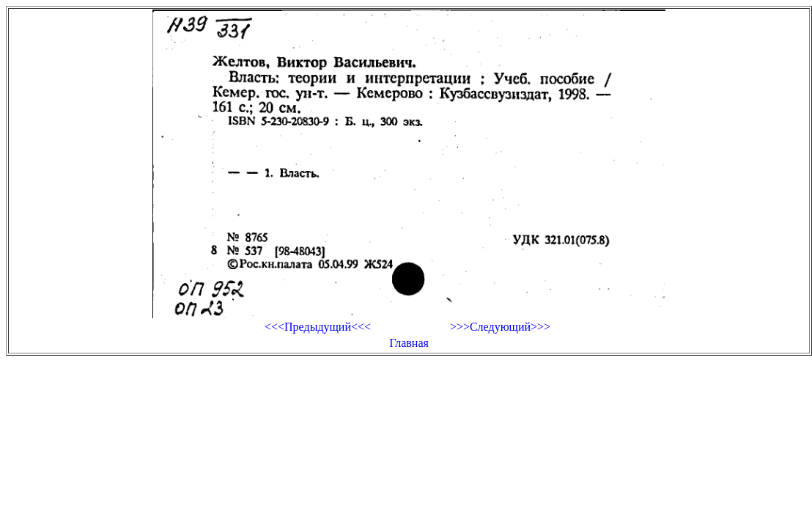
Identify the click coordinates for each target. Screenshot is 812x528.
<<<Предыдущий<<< (318, 327)
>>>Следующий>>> (500, 327)
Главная (409, 343)
